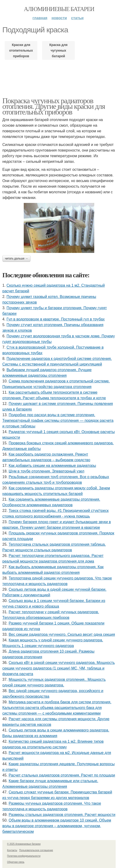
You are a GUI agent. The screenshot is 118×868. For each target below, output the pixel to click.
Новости (59, 18)
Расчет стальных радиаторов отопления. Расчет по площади (62, 775)
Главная (40, 18)
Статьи (77, 18)
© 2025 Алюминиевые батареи (24, 844)
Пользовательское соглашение (36, 850)
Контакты (12, 850)
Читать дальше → (16, 259)
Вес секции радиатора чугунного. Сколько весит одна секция (62, 634)
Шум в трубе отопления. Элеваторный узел (47, 471)
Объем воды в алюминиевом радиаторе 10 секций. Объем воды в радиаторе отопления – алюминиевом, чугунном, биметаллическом (57, 826)
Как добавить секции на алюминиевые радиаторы (52, 466)
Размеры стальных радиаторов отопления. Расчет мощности (62, 815)
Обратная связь (16, 862)
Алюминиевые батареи (59, 9)
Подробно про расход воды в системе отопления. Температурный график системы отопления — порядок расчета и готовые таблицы (58, 421)
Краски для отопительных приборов (21, 50)
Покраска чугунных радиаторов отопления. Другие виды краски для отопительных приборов (54, 106)
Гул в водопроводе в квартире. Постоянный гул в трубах (56, 319)
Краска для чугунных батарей (58, 50)
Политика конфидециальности (24, 856)
